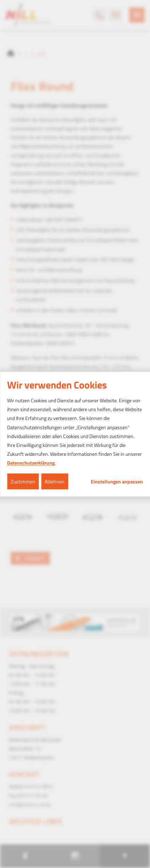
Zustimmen (23, 481)
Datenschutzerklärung (31, 463)
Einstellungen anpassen (117, 481)
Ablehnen (55, 481)
